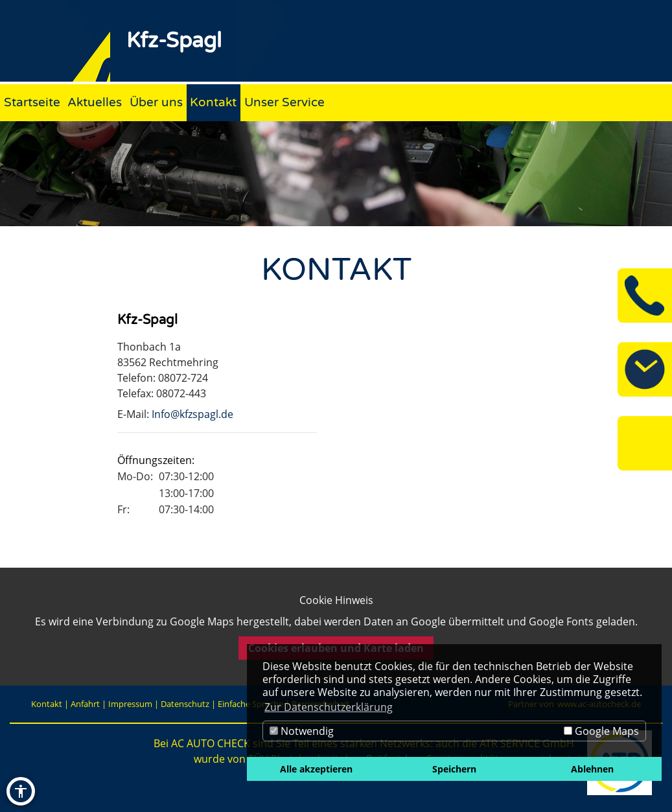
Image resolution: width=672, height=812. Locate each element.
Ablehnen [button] (592, 769)
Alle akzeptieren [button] (316, 769)
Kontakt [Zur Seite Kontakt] (213, 102)
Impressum (130, 704)
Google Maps (601, 731)
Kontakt (47, 704)
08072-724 (183, 378)
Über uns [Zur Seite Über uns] (156, 102)
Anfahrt (85, 704)
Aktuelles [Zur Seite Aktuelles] (95, 102)
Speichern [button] (454, 769)
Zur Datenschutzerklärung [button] (329, 707)
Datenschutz (185, 704)
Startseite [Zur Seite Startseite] (32, 102)
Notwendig (302, 731)
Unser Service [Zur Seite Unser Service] (284, 102)
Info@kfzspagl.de (192, 414)
